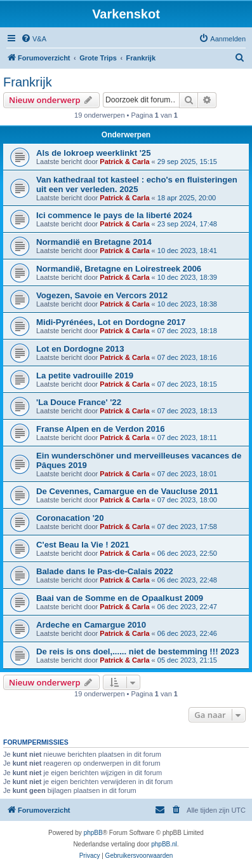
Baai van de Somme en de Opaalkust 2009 (120, 598)
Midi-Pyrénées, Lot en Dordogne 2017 (111, 322)
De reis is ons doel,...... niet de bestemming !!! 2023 (138, 651)
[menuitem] (34, 39)
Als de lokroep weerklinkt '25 (94, 153)
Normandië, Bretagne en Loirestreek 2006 (119, 269)
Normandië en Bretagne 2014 (94, 242)
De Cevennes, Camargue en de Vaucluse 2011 (127, 491)
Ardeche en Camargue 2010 (91, 625)
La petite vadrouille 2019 (85, 375)
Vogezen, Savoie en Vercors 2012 (102, 295)
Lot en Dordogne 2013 (80, 349)
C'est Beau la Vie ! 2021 (83, 545)
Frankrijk (28, 82)
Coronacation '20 (70, 518)
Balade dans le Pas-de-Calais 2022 (105, 571)
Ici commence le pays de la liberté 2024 (114, 215)
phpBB (93, 833)
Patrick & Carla (124, 162)
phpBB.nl (164, 844)
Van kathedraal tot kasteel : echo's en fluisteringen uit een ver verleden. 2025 (137, 184)
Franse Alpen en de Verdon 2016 (101, 429)
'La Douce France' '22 (79, 402)
